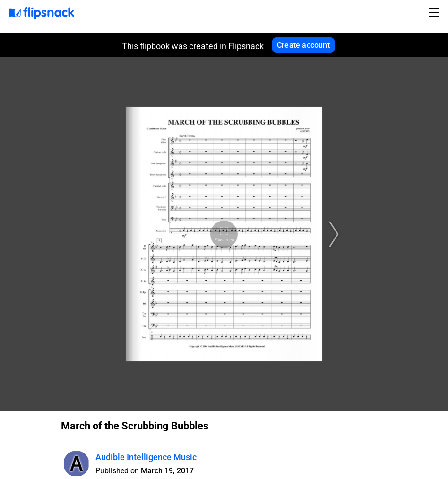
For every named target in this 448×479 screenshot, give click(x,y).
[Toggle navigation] (435, 12)
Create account (303, 45)
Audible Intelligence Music (146, 457)
